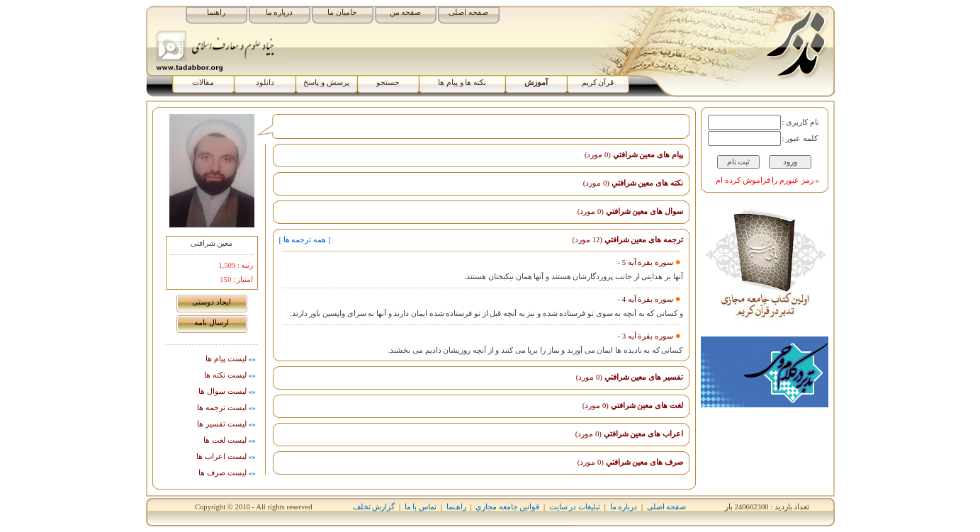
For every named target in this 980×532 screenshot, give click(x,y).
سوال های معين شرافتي (630, 211)
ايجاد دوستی (212, 302)
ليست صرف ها (228, 473)
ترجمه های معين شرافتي (627, 240)
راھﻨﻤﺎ (456, 507)
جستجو (388, 83)
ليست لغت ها (230, 440)
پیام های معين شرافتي (634, 155)
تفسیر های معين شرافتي (630, 377)
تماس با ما (421, 507)
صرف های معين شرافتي (630, 462)
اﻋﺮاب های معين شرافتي (629, 434)
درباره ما (280, 12)
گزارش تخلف (374, 507)
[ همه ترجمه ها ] (305, 240)
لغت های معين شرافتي (633, 406)
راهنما (216, 12)
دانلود (265, 83)
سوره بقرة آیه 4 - (646, 299)
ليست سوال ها (228, 391)
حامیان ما (342, 12)
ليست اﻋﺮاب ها (227, 457)
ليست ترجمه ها (227, 408)
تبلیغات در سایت (575, 507)
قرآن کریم (598, 83)
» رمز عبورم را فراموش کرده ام (767, 180)
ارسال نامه (212, 323)
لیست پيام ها (231, 359)
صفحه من (406, 12)
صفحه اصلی (468, 12)
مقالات (203, 83)
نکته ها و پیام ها (462, 83)
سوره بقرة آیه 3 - (646, 336)
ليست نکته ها (231, 375)
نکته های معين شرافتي (633, 183)
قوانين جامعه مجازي (507, 507)
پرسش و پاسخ (326, 83)
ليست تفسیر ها (227, 424)
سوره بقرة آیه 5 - (646, 262)
